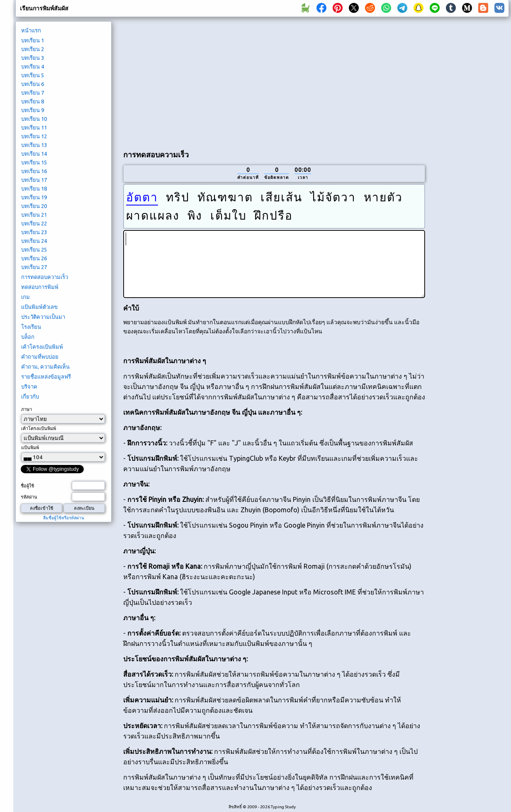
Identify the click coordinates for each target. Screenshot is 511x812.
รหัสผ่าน (29, 497)
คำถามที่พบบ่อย (40, 357)
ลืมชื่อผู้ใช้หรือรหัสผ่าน (64, 518)
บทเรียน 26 (34, 258)
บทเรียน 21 (34, 215)
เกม (26, 297)
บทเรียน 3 (33, 58)
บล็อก (28, 337)
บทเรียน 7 (33, 93)
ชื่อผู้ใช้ (27, 486)
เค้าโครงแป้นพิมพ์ (42, 347)
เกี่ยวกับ (30, 396)
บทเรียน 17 (34, 180)
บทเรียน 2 (33, 49)
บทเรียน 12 (34, 136)
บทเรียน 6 (33, 84)
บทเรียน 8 (33, 101)
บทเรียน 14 (34, 154)
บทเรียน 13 (34, 145)
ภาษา (27, 409)
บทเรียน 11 (34, 127)
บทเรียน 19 (34, 197)
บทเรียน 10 (34, 119)
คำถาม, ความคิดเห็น (45, 367)
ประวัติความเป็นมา (43, 317)
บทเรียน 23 (34, 232)
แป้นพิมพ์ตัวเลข (39, 307)
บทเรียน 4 (33, 66)
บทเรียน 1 (33, 40)
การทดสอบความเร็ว (45, 277)
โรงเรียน (31, 327)
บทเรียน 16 (34, 171)
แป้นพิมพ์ (30, 448)
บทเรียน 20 (34, 206)
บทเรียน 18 (34, 188)
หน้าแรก (31, 30)
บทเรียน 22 (34, 223)
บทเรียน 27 (34, 267)
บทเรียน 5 (33, 75)
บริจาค (29, 386)
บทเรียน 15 (34, 162)
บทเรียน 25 (34, 249)
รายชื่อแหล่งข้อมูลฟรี (46, 377)
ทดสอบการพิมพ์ (40, 287)
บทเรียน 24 (34, 241)
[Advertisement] (221, 81)
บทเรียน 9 (33, 110)
